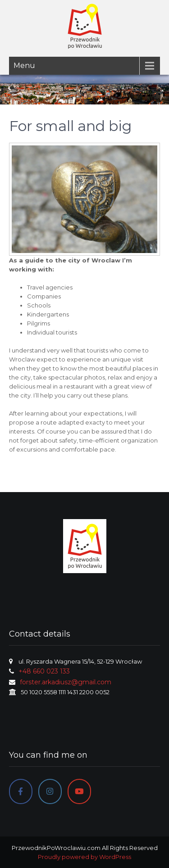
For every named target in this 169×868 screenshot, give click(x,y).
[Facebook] (21, 791)
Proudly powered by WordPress (84, 857)
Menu (24, 66)
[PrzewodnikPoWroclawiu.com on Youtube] (79, 791)
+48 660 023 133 (44, 671)
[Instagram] (50, 791)
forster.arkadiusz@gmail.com (66, 682)
